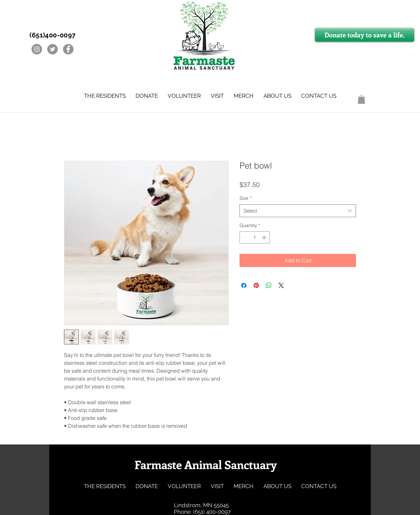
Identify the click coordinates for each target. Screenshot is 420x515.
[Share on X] (281, 285)
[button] (105, 96)
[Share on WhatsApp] (269, 285)
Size (245, 198)
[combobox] (298, 211)
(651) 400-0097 (212, 512)
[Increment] (265, 237)
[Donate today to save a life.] (365, 35)
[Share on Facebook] (244, 285)
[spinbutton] (255, 237)
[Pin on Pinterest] (256, 285)
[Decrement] (245, 237)
